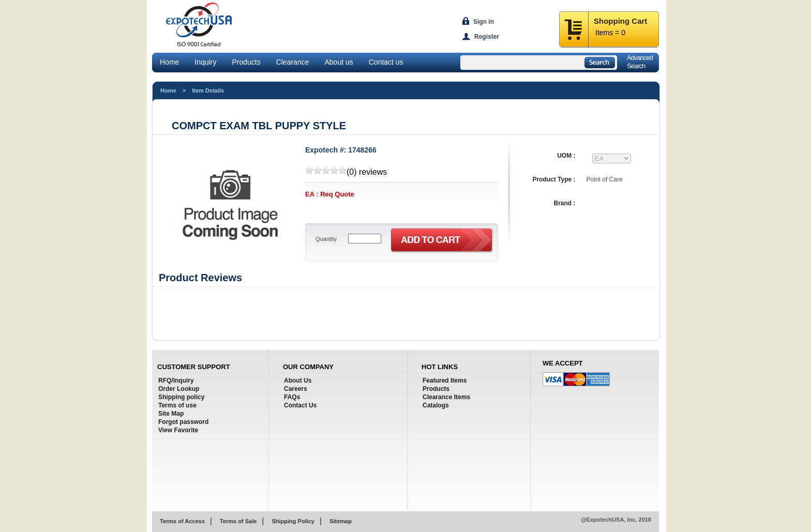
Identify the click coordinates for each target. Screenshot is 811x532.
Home (169, 62)
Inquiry (205, 62)
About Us (298, 381)
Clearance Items (446, 397)
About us (339, 62)
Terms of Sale (238, 521)
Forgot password (183, 422)
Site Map (171, 414)
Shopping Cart (620, 21)
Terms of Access (182, 521)
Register (487, 37)
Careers (296, 389)
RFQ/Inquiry (176, 381)
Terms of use (177, 405)
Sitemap (341, 521)
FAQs (292, 397)
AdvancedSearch (640, 62)
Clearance (293, 62)
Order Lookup (179, 389)
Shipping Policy (293, 521)
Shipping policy (181, 397)
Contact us (386, 62)
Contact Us (300, 405)
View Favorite (178, 430)
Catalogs (436, 405)
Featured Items (445, 381)
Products (246, 62)
